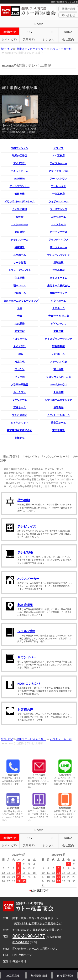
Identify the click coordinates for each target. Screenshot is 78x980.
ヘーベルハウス (58, 385)
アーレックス (58, 186)
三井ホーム (20, 407)
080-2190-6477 (29, 936)
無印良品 (58, 407)
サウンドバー (27, 657)
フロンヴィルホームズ (58, 377)
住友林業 (20, 278)
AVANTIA (20, 179)
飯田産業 (20, 194)
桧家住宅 (20, 362)
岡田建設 (20, 232)
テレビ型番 (25, 552)
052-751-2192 (21, 942)
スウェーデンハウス (20, 270)
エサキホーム (58, 217)
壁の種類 (24, 500)
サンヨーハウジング (58, 255)
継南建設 (20, 247)
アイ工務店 (58, 156)
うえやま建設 (20, 209)
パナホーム (58, 354)
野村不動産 (58, 346)
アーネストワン (58, 179)
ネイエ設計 (20, 346)
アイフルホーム (58, 163)
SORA (68, 32)
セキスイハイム (58, 278)
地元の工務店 (20, 156)
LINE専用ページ (22, 955)
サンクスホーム (58, 247)
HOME (39, 24)
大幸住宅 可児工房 (59, 316)
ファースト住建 (58, 362)
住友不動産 (58, 270)
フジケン (20, 369)
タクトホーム (58, 301)
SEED (49, 32)
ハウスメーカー (28, 579)
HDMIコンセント (29, 684)
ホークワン (20, 392)
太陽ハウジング (58, 293)
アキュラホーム (20, 171)
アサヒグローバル (58, 171)
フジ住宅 (20, 377)
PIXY (29, 32)
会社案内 (68, 39)
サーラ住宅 (20, 263)
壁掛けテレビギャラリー (31, 49)
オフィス (58, 148)
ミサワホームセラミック (58, 400)
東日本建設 (58, 430)
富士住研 (58, 369)
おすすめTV (10, 39)
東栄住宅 (20, 331)
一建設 (20, 354)
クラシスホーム (20, 240)
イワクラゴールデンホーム (20, 202)
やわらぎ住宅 (20, 415)
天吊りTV (29, 39)
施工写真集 (13, 976)
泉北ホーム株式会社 (58, 286)
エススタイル (58, 224)
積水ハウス (20, 286)
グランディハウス (58, 240)
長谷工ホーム (58, 423)
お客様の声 (25, 710)
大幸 (20, 316)
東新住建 (58, 331)
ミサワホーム (20, 400)
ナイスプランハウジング (58, 339)
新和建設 (58, 263)
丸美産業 (58, 392)
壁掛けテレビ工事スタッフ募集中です (38, 923)
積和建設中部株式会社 (20, 430)
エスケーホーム (20, 224)
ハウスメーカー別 (61, 49)
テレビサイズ (27, 526)
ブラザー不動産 (20, 385)
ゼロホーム (20, 293)
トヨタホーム (20, 339)
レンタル (49, 39)
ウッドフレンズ (58, 209)
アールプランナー (20, 186)
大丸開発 (20, 324)
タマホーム (58, 308)
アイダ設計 (20, 163)
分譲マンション (20, 148)
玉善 (20, 308)
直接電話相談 (65, 976)
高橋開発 (20, 438)
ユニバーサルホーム (58, 415)
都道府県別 (25, 605)
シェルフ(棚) (26, 631)
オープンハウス (58, 232)
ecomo (19, 217)
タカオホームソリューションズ (21, 301)
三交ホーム (20, 255)
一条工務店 (58, 194)
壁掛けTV (10, 32)
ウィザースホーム (58, 202)
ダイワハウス (58, 324)
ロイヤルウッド (20, 423)
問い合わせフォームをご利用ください (35, 949)
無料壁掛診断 (39, 976)
